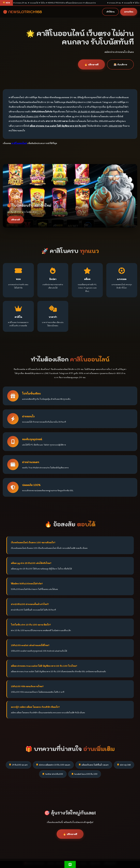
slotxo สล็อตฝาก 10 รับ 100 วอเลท (53, 765)
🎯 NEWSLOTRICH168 (22, 12)
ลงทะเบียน (129, 12)
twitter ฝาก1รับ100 (53, 774)
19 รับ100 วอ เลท (18, 765)
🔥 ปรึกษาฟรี (91, 64)
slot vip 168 (124, 765)
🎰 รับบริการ (120, 64)
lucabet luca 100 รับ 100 (85, 774)
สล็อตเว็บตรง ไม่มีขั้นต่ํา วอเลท (94, 765)
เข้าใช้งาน (110, 12)
